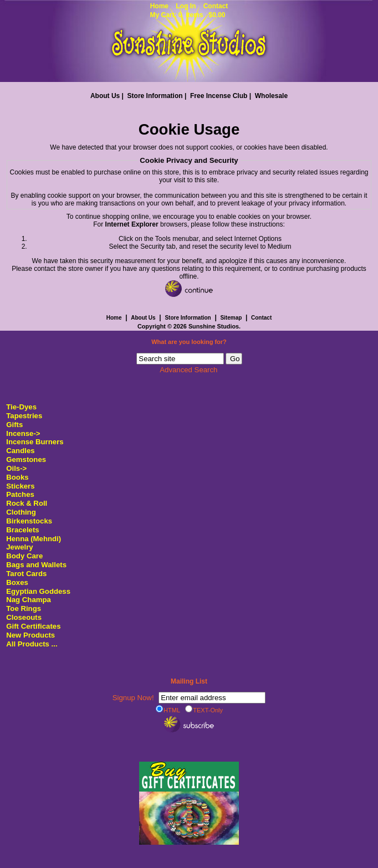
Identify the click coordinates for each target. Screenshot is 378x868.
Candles (20, 451)
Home (159, 6)
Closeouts (24, 617)
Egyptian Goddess (38, 591)
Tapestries (24, 416)
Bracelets (22, 530)
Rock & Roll (27, 503)
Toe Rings (24, 608)
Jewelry (19, 547)
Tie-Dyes (21, 407)
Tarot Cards (26, 574)
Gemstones (26, 459)
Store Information (155, 96)
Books (17, 477)
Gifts (14, 425)
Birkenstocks (29, 521)
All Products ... (32, 644)
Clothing (21, 512)
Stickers (20, 486)
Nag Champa (29, 600)
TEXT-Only (204, 710)
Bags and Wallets (36, 565)
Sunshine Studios (214, 326)
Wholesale (271, 96)
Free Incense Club (219, 96)
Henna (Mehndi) (34, 539)
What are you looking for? (189, 342)
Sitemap (231, 318)
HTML (168, 710)
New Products (30, 635)
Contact (216, 6)
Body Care (24, 556)
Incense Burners (35, 442)
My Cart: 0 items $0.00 (187, 15)
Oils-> (16, 468)
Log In (186, 6)
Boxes (17, 582)
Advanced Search (188, 370)
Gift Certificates (33, 626)
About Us (105, 96)
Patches (20, 494)
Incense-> (23, 433)
